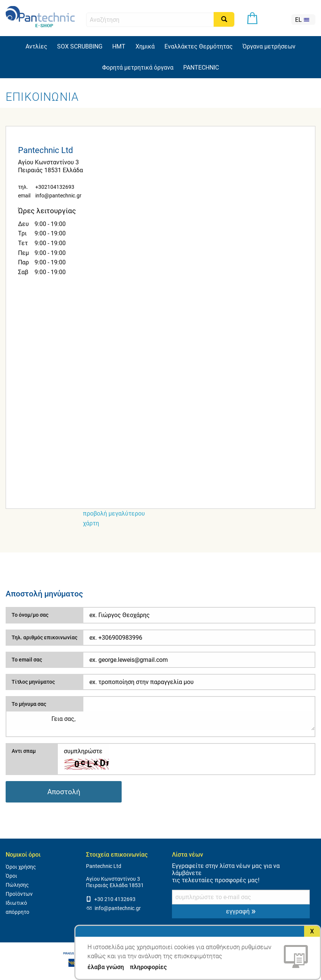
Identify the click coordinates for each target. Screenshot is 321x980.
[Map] (160, 405)
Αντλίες (36, 46)
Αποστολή (64, 792)
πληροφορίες (148, 967)
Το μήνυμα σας (29, 704)
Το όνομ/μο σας (30, 615)
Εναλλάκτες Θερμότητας (199, 46)
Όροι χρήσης (21, 867)
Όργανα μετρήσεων (269, 46)
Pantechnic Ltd (104, 866)
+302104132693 (55, 187)
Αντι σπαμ (24, 751)
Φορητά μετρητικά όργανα (138, 68)
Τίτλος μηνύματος (33, 682)
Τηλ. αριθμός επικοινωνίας (44, 637)
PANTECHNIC (201, 68)
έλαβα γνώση (106, 967)
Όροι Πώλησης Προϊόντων (19, 885)
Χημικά (145, 46)
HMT (119, 46)
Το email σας (27, 660)
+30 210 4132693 (111, 899)
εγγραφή (241, 911)
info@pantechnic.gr (58, 196)
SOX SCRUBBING (80, 46)
